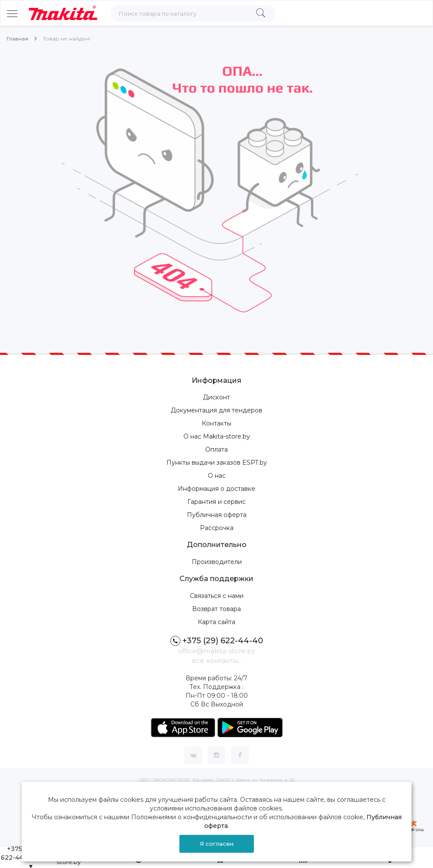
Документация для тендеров (216, 410)
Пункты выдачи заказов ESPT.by (217, 463)
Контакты (216, 423)
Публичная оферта (217, 515)
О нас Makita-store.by (217, 436)
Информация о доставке (216, 489)
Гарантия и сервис (216, 502)
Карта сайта (216, 622)
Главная (17, 39)
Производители (217, 562)
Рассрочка (217, 528)
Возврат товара (216, 609)
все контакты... (217, 660)
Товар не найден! (66, 39)
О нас (217, 476)
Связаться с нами (217, 596)
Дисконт (216, 397)
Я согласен (217, 844)
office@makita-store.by (216, 651)
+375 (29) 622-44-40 (217, 641)
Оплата (216, 449)
